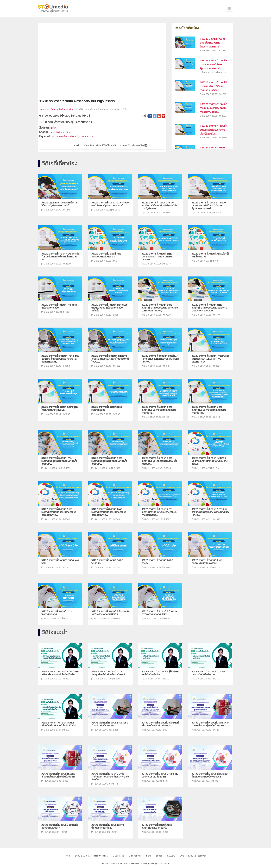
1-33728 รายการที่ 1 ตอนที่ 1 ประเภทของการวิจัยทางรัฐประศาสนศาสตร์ (213, 65)
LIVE (182, 855)
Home (42, 109)
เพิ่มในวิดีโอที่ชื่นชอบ (95, 144)
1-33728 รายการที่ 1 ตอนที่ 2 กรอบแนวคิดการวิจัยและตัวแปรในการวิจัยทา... (214, 86)
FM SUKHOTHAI (101, 855)
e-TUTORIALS (135, 855)
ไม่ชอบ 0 (73, 144)
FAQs (191, 855)
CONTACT (202, 855)
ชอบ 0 (58, 144)
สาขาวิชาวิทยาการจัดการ (65, 131)
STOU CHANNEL (82, 855)
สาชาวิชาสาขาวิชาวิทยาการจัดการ (61, 109)
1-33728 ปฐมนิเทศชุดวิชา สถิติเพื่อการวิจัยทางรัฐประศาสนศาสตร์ (212, 43)
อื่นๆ (55, 128)
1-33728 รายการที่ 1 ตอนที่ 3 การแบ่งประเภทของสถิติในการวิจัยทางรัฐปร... (213, 108)
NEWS (149, 855)
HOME (68, 855)
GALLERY (171, 855)
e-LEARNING (119, 855)
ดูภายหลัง (118, 144)
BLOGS (159, 855)
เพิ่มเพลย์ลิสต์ (138, 144)
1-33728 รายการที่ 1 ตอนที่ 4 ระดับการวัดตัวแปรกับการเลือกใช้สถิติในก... (214, 130)
